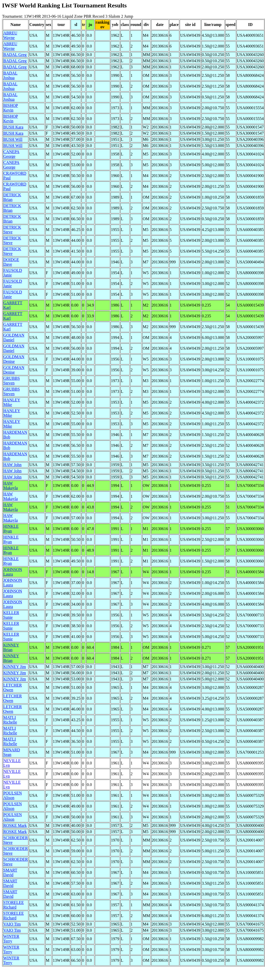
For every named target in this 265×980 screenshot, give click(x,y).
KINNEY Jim (15, 667)
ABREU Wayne (10, 35)
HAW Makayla (11, 486)
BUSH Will (13, 139)
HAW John (12, 465)
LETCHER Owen (13, 687)
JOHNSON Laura (13, 572)
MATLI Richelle (10, 720)
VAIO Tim (12, 924)
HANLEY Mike (12, 402)
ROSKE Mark (15, 825)
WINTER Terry (11, 939)
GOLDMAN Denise (14, 359)
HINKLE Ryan (11, 529)
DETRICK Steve (12, 230)
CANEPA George (11, 154)
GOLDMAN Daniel (14, 338)
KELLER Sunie (11, 615)
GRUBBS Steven (12, 381)
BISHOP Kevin (11, 108)
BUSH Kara (13, 127)
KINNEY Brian (11, 647)
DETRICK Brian (12, 197)
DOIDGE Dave (11, 262)
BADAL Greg (15, 55)
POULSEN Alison (13, 795)
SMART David (10, 872)
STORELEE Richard (14, 905)
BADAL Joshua (10, 75)
